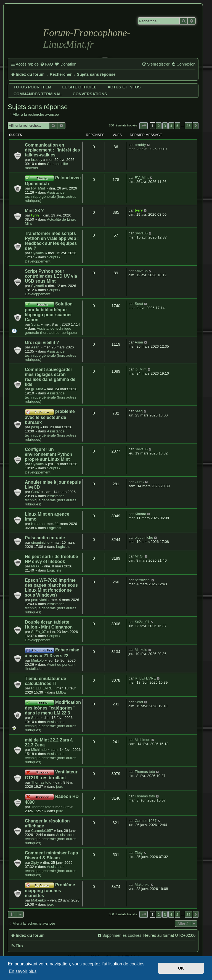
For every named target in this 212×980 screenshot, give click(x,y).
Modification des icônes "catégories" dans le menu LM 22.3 (53, 708)
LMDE (61, 692)
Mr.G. (36, 566)
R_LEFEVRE (42, 688)
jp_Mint (37, 389)
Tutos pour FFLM (32, 87)
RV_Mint (38, 188)
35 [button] (188, 126)
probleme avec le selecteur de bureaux (50, 417)
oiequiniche (40, 542)
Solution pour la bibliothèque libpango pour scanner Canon (49, 312)
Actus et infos (124, 87)
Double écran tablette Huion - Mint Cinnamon (49, 625)
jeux (59, 787)
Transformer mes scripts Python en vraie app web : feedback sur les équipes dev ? (52, 241)
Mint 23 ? (34, 211)
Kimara (37, 524)
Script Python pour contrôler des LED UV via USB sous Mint (51, 276)
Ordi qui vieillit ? (42, 343)
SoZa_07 (39, 632)
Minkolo (37, 660)
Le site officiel (79, 87)
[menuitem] (47, 64)
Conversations (90, 94)
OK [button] (181, 968)
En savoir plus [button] (23, 971)
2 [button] (159, 126)
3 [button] (165, 126)
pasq (35, 427)
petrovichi (39, 600)
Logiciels (54, 528)
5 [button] (177, 126)
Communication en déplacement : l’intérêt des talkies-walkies (52, 150)
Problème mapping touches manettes (50, 890)
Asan (35, 347)
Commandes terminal (38, 94)
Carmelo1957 (42, 831)
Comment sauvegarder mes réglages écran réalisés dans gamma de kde (50, 377)
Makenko (39, 900)
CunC (36, 492)
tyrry (35, 215)
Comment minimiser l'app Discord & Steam (51, 855)
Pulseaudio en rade (45, 538)
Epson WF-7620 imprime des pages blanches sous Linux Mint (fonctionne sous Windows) (51, 588)
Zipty (35, 863)
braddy (37, 160)
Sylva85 (38, 253)
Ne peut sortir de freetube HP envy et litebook (51, 559)
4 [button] (171, 126)
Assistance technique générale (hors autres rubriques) (51, 197)
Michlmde (39, 750)
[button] (144, 126)
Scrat (35, 324)
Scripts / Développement (43, 259)
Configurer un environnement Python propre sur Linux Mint (49, 454)
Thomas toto (41, 782)
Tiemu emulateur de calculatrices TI (45, 681)
